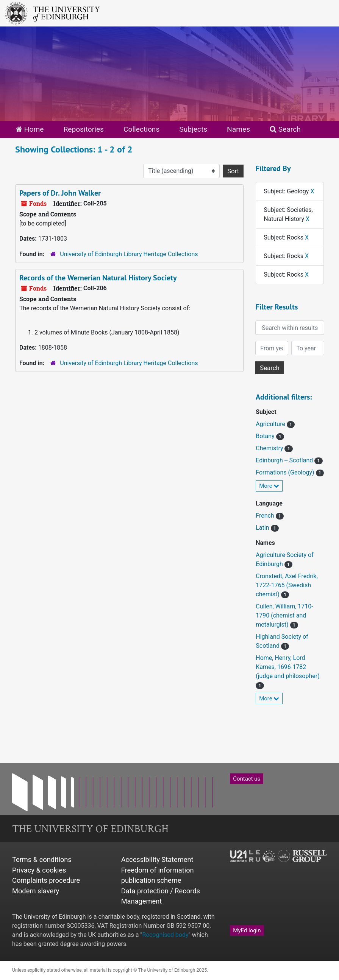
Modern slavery (36, 891)
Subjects (193, 129)
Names (238, 129)
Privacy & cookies (39, 870)
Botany (266, 436)
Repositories (84, 129)
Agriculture (271, 424)
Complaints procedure (46, 880)
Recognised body (166, 935)
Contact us (247, 779)
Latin (263, 528)
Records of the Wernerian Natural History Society (98, 278)
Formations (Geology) (286, 472)
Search (285, 129)
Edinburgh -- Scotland (285, 460)
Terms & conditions (42, 859)
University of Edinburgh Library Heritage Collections (129, 254)
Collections (141, 129)
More (269, 486)
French (266, 516)
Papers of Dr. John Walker (60, 193)
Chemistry (270, 448)
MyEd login (247, 930)
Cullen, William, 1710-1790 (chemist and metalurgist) (284, 615)
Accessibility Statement (157, 859)
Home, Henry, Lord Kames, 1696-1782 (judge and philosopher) (287, 667)
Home (30, 129)
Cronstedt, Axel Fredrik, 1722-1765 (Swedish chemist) (287, 585)
